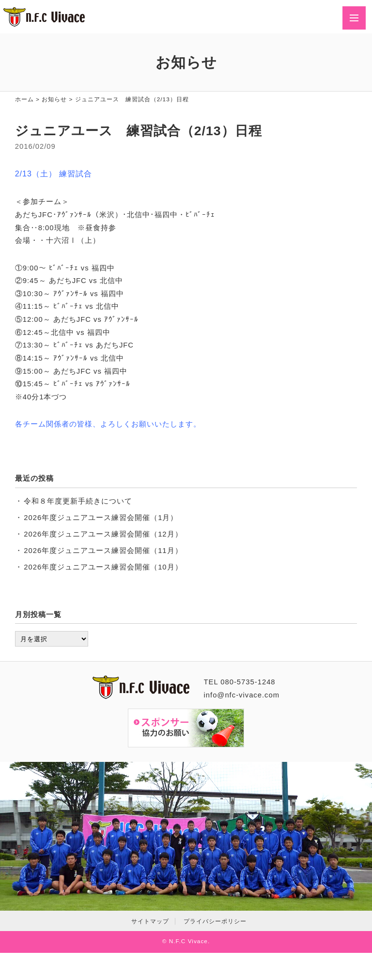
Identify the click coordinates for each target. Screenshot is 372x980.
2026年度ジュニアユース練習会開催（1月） (101, 518)
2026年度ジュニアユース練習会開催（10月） (103, 567)
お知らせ (54, 99)
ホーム (24, 99)
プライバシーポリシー (215, 921)
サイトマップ (150, 921)
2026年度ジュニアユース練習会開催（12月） (103, 534)
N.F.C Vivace (188, 941)
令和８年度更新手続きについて (78, 501)
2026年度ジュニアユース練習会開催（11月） (103, 551)
